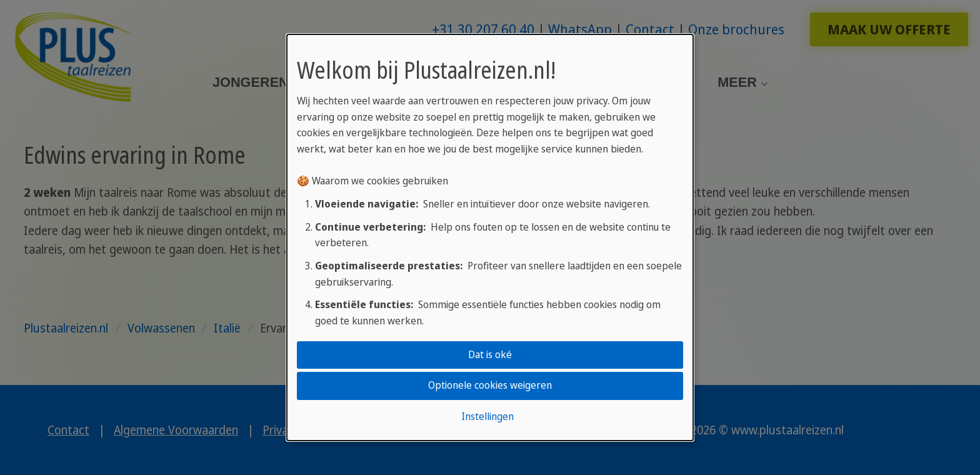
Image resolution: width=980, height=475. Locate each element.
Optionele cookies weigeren (490, 386)
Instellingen (487, 416)
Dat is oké (490, 354)
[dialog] (490, 237)
